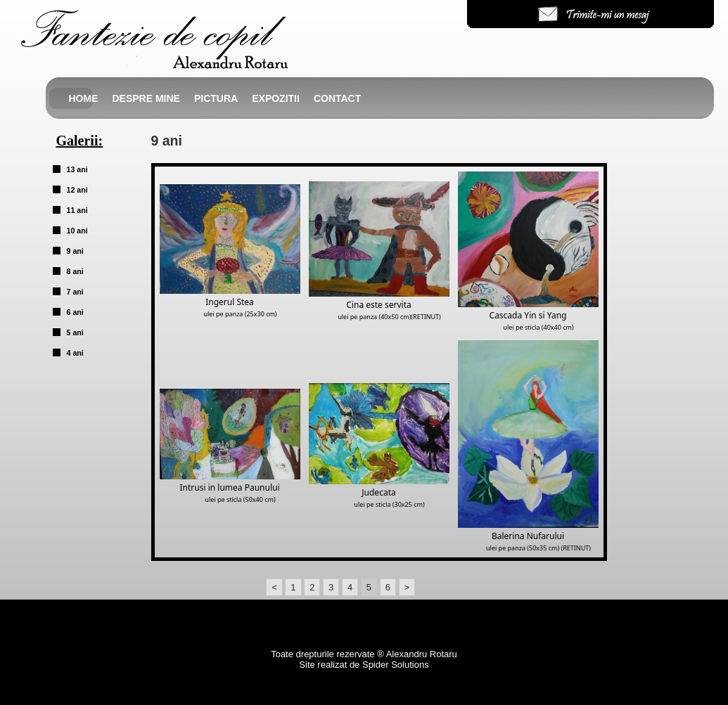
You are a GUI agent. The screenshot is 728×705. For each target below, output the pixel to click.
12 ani (77, 190)
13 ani (77, 169)
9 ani (75, 251)
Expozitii (276, 98)
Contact (337, 98)
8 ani (75, 271)
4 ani (75, 353)
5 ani (75, 332)
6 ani (75, 312)
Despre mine (146, 98)
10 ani (77, 231)
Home (84, 98)
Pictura (216, 98)
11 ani (77, 210)
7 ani (75, 292)
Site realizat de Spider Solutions (364, 665)
